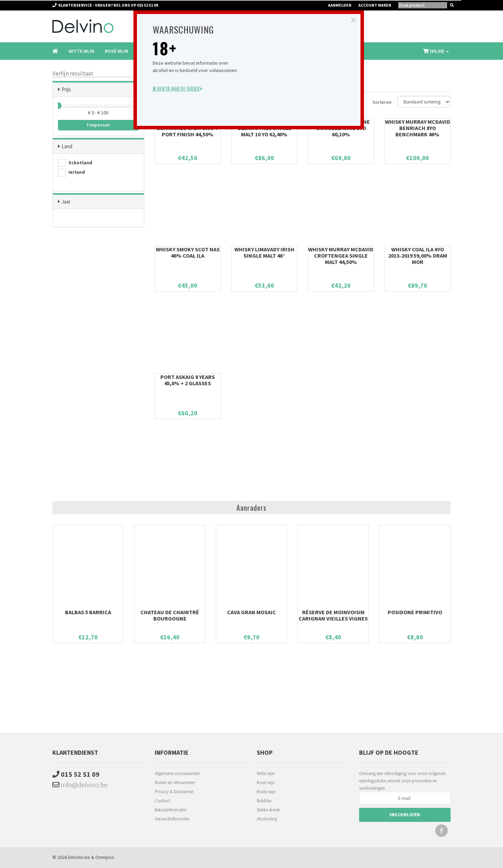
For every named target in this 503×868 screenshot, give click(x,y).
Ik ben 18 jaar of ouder (177, 88)
